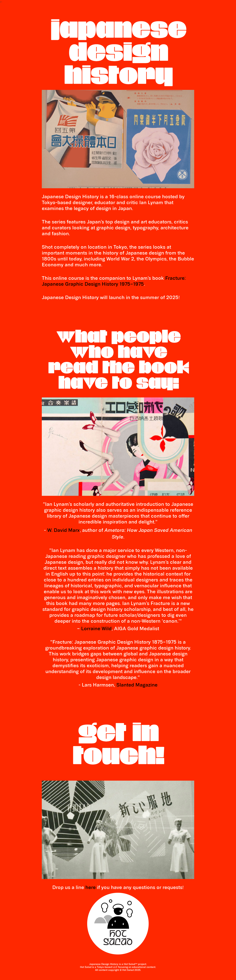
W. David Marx (63, 531)
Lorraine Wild (96, 629)
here (91, 888)
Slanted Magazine (137, 685)
